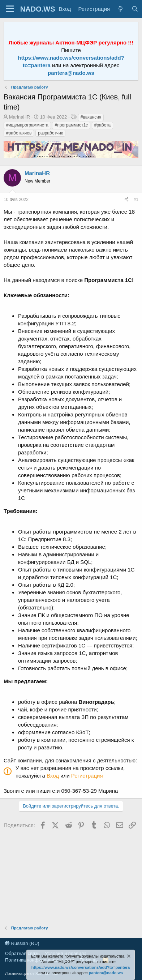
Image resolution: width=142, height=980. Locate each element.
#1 (136, 200)
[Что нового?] (121, 9)
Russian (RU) (22, 943)
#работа (102, 125)
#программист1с (71, 125)
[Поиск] (135, 9)
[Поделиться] (127, 200)
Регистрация (87, 776)
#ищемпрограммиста (27, 125)
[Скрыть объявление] (128, 957)
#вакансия (91, 117)
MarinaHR (20, 117)
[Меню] (10, 9)
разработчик (50, 133)
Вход (53, 776)
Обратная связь (22, 953)
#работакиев (19, 133)
